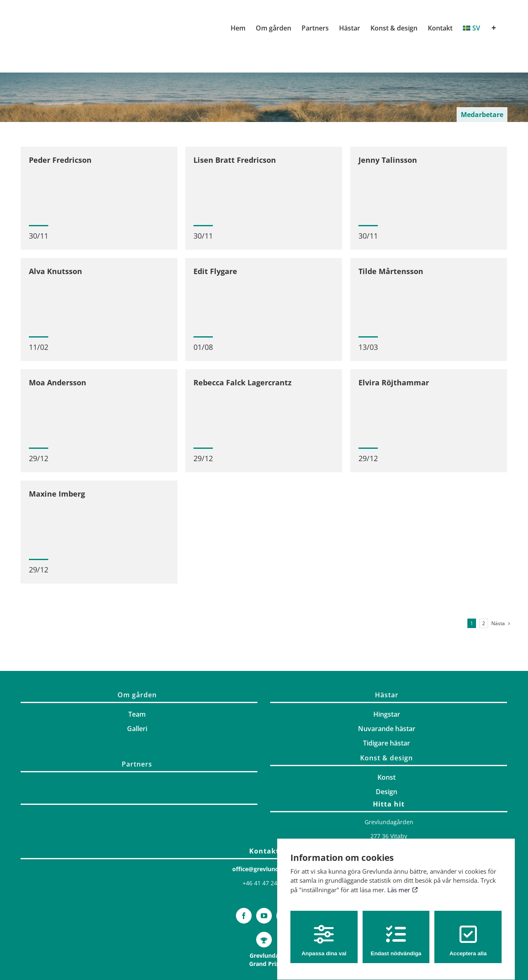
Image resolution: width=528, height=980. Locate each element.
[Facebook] (244, 938)
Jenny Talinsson (388, 160)
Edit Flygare (216, 273)
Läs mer (402, 882)
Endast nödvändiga (396, 933)
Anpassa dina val (324, 933)
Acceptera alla (468, 933)
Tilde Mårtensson (391, 273)
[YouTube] (264, 938)
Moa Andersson (58, 386)
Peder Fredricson (60, 160)
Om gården (137, 717)
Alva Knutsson (55, 273)
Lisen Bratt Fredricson (235, 160)
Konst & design (387, 780)
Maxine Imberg (57, 498)
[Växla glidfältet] (494, 28)
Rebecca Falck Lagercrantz (243, 386)
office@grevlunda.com (264, 891)
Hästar (387, 717)
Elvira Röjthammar (394, 386)
